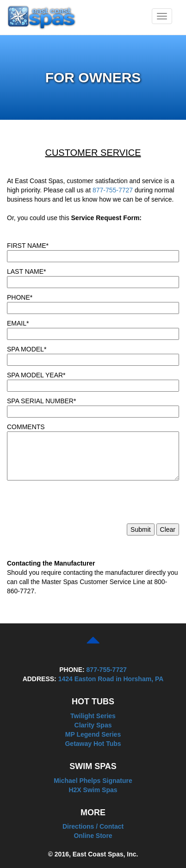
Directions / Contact (93, 826)
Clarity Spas (93, 725)
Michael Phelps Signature (93, 781)
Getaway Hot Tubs (93, 744)
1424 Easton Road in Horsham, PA (111, 679)
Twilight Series (93, 716)
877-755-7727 (113, 190)
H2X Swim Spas (93, 790)
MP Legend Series (93, 734)
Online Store (93, 836)
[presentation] (77, 505)
